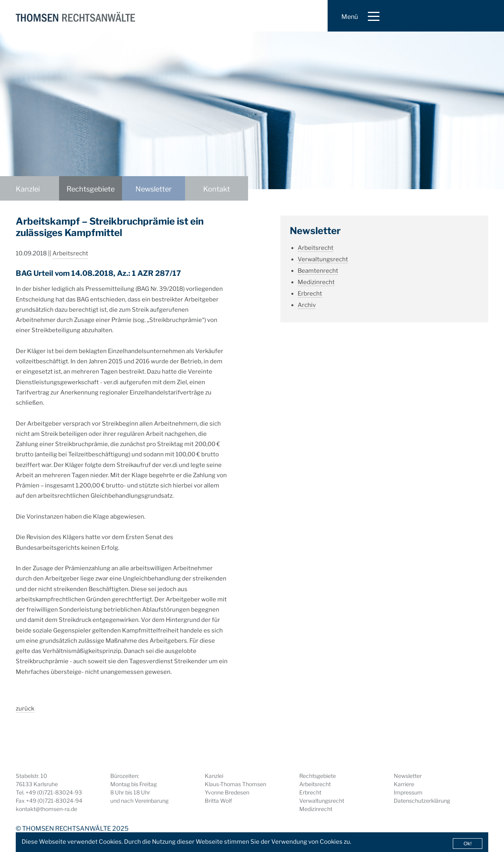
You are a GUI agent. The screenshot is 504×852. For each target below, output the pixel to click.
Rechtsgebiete (91, 189)
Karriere (404, 784)
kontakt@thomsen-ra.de (46, 809)
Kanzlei (28, 189)
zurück (25, 709)
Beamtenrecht (318, 271)
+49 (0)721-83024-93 (54, 792)
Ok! (468, 844)
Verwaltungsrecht (323, 259)
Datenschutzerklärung (422, 801)
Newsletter (154, 189)
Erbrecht (310, 294)
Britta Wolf (218, 801)
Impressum (408, 792)
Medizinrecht (316, 282)
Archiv (307, 305)
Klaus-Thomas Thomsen (235, 784)
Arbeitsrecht (70, 253)
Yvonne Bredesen (227, 792)
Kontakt (217, 189)
